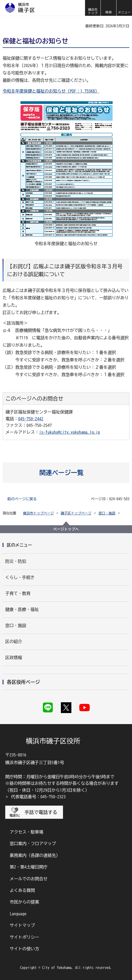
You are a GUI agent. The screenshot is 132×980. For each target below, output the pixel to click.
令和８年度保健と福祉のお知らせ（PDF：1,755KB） (51, 91)
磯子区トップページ (76, 513)
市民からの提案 (24, 902)
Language (18, 914)
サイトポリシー (24, 937)
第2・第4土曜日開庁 (29, 867)
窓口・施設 (107, 513)
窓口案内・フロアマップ (33, 843)
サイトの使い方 (24, 949)
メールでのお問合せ (29, 879)
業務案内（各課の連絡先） (35, 855)
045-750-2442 (31, 419)
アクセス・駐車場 (27, 832)
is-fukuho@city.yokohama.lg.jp (70, 432)
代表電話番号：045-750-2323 (38, 797)
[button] (108, 8)
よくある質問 (22, 890)
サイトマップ (22, 925)
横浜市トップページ (38, 513)
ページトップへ (66, 529)
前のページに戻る (22, 499)
